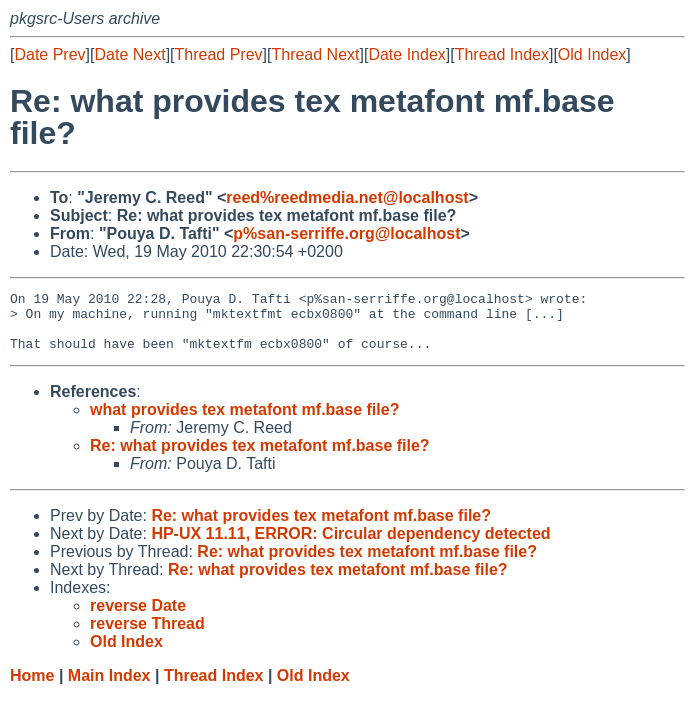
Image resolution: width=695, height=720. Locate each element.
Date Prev (49, 54)
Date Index (406, 54)
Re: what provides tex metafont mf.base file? (260, 457)
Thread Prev (219, 54)
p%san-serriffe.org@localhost (346, 233)
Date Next (129, 54)
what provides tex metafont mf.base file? (244, 421)
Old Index (592, 54)
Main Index (109, 687)
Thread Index (502, 54)
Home (32, 687)
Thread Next (315, 54)
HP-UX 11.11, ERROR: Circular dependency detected (350, 545)
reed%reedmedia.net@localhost (347, 197)
